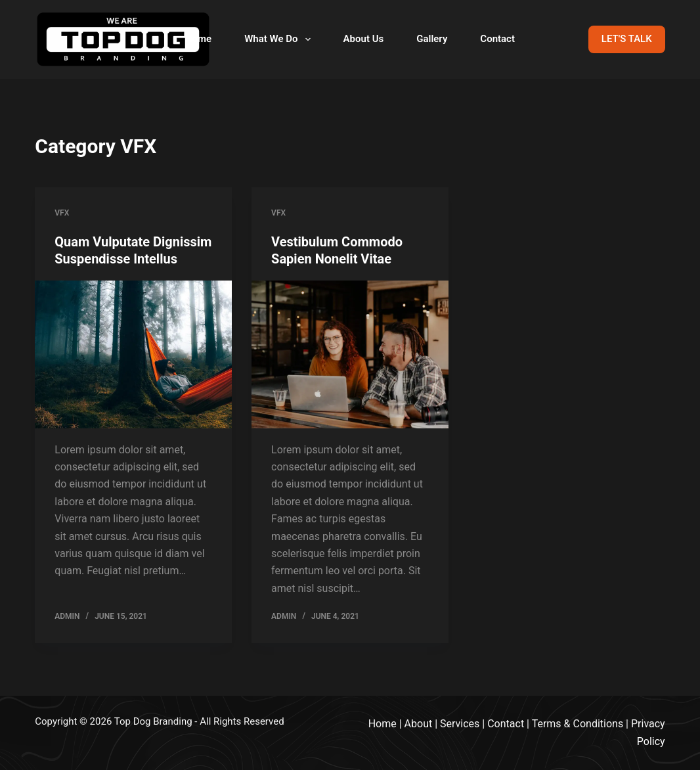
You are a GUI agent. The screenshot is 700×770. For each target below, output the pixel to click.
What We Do (280, 39)
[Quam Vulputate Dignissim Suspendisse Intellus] (133, 354)
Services (460, 724)
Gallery (432, 39)
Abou (417, 724)
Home (198, 39)
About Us (364, 39)
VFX (62, 213)
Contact (497, 39)
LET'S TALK (627, 39)
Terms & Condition (575, 724)
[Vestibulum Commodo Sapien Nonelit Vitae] (350, 354)
